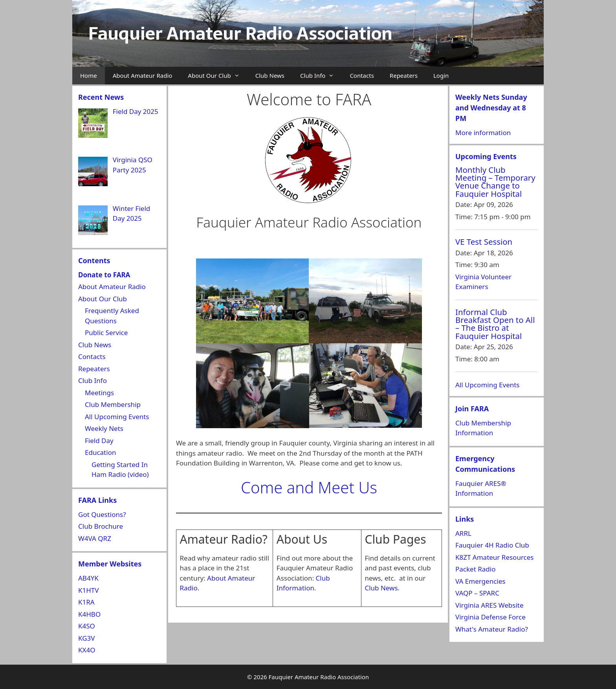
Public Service (106, 333)
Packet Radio (475, 569)
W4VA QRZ (95, 538)
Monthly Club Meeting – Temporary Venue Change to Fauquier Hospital (495, 182)
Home (89, 75)
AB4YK (88, 578)
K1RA (86, 602)
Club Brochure (101, 526)
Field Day (99, 441)
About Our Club (217, 76)
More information (483, 133)
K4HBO (89, 614)
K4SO (87, 626)
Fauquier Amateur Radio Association (240, 33)
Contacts (362, 75)
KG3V (86, 638)
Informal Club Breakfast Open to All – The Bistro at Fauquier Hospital (495, 324)
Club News (270, 75)
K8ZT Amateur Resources (494, 557)
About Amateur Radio (143, 75)
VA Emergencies (480, 581)
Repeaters (404, 75)
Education (100, 452)
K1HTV (89, 590)
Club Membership (113, 404)
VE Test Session (484, 242)
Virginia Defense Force (490, 617)
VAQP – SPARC (477, 593)
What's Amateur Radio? (492, 629)
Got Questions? (102, 514)
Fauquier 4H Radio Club (492, 545)
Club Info (321, 76)
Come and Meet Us (309, 487)
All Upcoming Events (117, 417)
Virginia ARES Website (489, 605)
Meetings (99, 393)
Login (441, 75)
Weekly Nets (104, 428)
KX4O (87, 650)
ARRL (463, 533)
